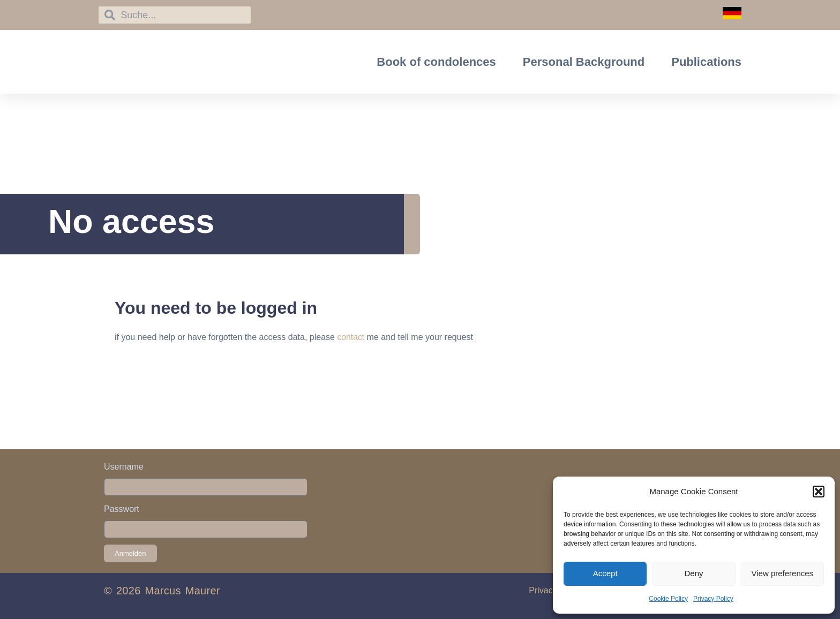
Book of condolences (436, 62)
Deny (693, 573)
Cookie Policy (668, 599)
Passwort (122, 509)
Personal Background (584, 62)
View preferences (783, 573)
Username (124, 467)
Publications (706, 62)
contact (351, 337)
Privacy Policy (713, 599)
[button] (819, 492)
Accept (605, 573)
